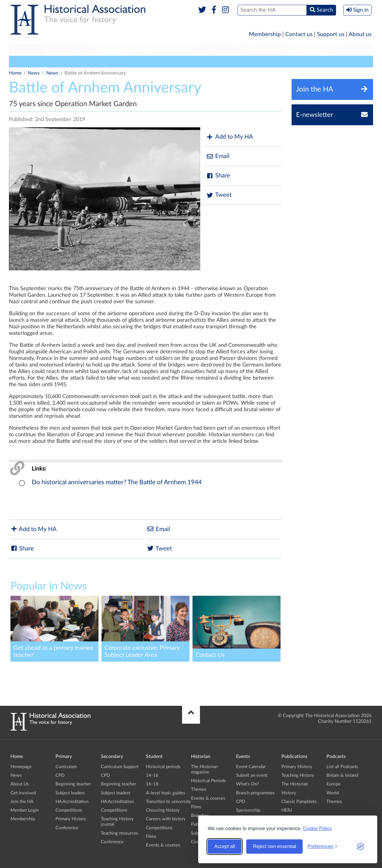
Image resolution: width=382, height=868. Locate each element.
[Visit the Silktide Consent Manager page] (361, 847)
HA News (22, 61)
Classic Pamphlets (299, 802)
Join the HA (22, 802)
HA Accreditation (72, 802)
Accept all (225, 846)
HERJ (287, 810)
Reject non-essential (274, 846)
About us (360, 34)
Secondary (70, 49)
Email (218, 156)
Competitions (69, 810)
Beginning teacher (73, 784)
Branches (352, 49)
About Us (20, 784)
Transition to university (168, 802)
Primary (28, 49)
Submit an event (252, 775)
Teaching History (298, 775)
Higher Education (164, 49)
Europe (334, 784)
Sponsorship (248, 810)
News (34, 73)
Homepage (21, 767)
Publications (264, 49)
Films (151, 837)
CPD (60, 775)
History (289, 793)
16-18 (152, 784)
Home (15, 73)
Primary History (71, 819)
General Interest (57, 61)
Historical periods (163, 767)
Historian (217, 49)
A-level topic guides (166, 793)
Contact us (299, 34)
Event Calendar (251, 767)
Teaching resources (120, 833)
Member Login (25, 810)
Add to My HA (230, 137)
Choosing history (163, 810)
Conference (67, 828)
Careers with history (166, 819)
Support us (331, 34)
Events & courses (163, 845)
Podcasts (310, 49)
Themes (199, 789)
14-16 (152, 775)
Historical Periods (208, 781)
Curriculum (66, 767)
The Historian (295, 784)
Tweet (219, 195)
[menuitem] (28, 50)
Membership (265, 34)
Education (94, 61)
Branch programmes (255, 793)
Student (112, 49)
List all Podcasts (342, 767)
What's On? (248, 784)
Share (218, 176)
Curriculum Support (120, 767)
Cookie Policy (317, 828)
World (333, 793)
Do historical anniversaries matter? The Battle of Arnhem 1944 (117, 482)
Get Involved (23, 793)
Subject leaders (70, 793)
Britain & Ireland (342, 775)
